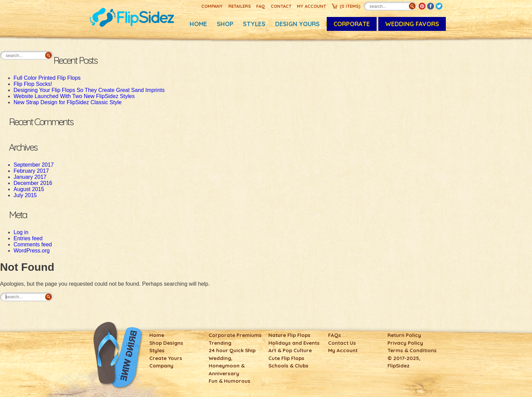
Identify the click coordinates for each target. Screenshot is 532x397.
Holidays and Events (294, 343)
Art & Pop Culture (290, 350)
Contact (281, 6)
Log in (21, 232)
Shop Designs (166, 343)
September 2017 (34, 165)
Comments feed (33, 244)
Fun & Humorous (230, 381)
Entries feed (28, 238)
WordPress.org (32, 251)
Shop (225, 24)
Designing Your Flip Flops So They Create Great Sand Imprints (89, 90)
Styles (254, 24)
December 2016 (33, 183)
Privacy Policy (405, 343)
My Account (311, 6)
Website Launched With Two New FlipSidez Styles (74, 96)
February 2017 (31, 171)
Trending (220, 343)
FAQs (335, 335)
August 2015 (29, 189)
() (350, 6)
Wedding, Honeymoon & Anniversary (227, 366)
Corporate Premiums (235, 335)
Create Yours (166, 358)
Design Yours (297, 24)
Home (198, 24)
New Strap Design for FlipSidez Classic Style (68, 102)
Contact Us (342, 343)
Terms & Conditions (412, 350)
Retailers (240, 6)
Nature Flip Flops (289, 335)
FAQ (261, 6)
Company (212, 6)
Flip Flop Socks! (33, 84)
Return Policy (404, 335)
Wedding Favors (412, 24)
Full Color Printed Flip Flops (47, 78)
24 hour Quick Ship (232, 350)
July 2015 (25, 195)
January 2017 (30, 177)
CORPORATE (352, 24)
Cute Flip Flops (286, 358)
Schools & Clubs (288, 366)
